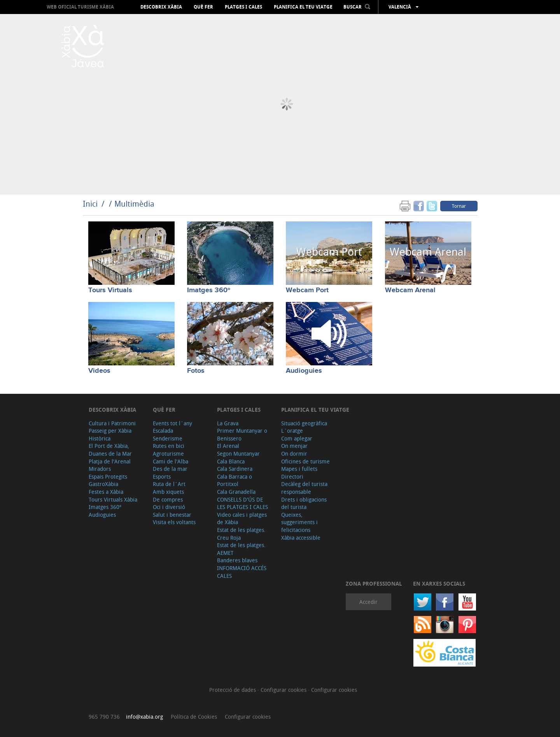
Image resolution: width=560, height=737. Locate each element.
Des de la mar (170, 469)
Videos (99, 371)
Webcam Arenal (410, 290)
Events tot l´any (172, 423)
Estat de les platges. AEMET (241, 549)
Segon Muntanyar (238, 454)
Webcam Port (307, 290)
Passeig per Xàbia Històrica (110, 434)
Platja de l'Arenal (110, 461)
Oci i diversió (169, 507)
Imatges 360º (209, 290)
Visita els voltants (174, 522)
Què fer (203, 7)
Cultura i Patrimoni (112, 423)
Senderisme (168, 438)
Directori (292, 476)
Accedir (368, 602)
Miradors (100, 469)
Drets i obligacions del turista (304, 503)
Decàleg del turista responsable (304, 488)
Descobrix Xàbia (161, 7)
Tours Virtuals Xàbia (113, 499)
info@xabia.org (144, 717)
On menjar (294, 446)
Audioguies (304, 371)
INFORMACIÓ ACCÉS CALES (242, 572)
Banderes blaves (237, 560)
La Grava (228, 423)
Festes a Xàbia (106, 492)
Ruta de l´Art (169, 484)
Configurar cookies (284, 690)
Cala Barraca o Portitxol (234, 480)
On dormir (294, 454)
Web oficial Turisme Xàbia (80, 7)
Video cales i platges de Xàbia (242, 519)
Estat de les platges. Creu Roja (241, 534)
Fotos (196, 371)
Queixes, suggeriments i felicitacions (299, 522)
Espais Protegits (108, 476)
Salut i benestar (172, 515)
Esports (162, 476)
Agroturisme (168, 454)
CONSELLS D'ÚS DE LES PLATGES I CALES (242, 503)
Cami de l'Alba (171, 461)
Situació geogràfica (304, 423)
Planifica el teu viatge (303, 7)
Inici (90, 204)
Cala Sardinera (235, 469)
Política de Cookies (194, 717)
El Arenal (228, 446)
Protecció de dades (233, 690)
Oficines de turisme (305, 461)
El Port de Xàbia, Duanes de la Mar (110, 450)
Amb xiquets (168, 492)
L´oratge (292, 431)
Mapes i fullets (299, 469)
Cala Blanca (231, 461)
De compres (168, 499)
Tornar (459, 206)
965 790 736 (104, 717)
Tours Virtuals (110, 290)
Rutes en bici (169, 446)
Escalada (163, 431)
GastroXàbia (103, 484)
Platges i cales (243, 7)
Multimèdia (134, 204)
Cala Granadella (236, 492)
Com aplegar (297, 438)
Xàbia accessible (301, 538)
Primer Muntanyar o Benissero (242, 434)
